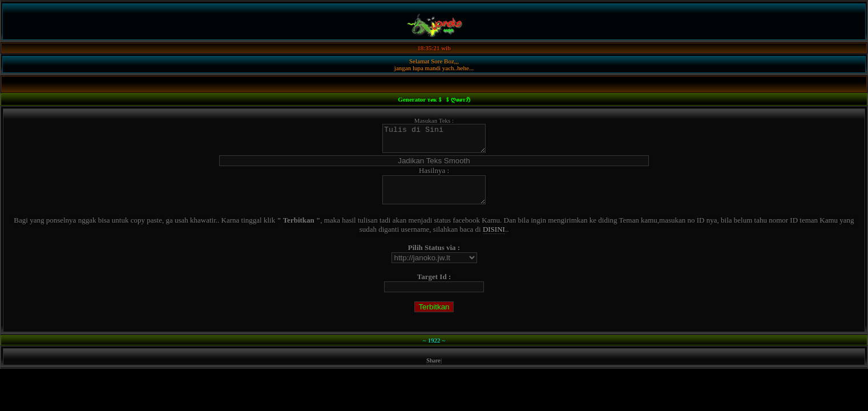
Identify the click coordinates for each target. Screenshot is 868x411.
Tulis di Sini (434, 141)
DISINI (494, 239)
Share (433, 370)
